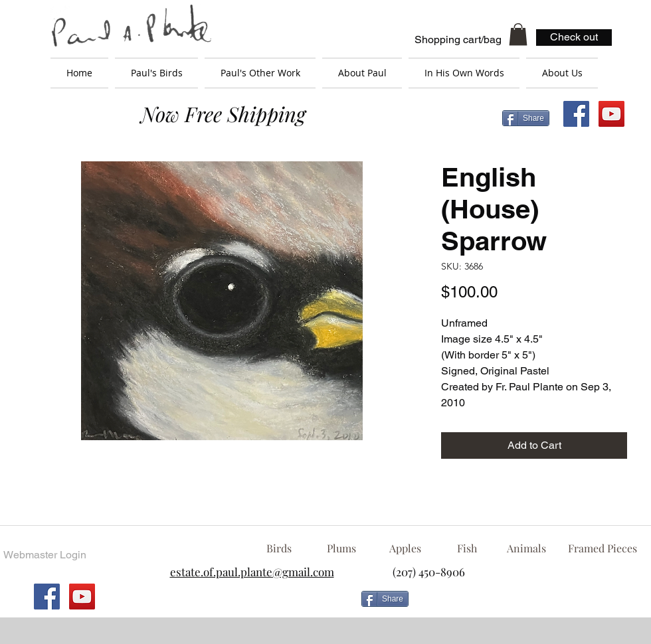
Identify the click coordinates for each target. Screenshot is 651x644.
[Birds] (279, 548)
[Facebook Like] (521, 604)
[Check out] (574, 38)
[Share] (526, 118)
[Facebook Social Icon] (576, 114)
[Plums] (341, 548)
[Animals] (526, 548)
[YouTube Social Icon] (611, 114)
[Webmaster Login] (45, 555)
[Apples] (405, 548)
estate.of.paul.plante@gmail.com (252, 572)
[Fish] (467, 548)
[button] (518, 34)
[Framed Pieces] (602, 548)
